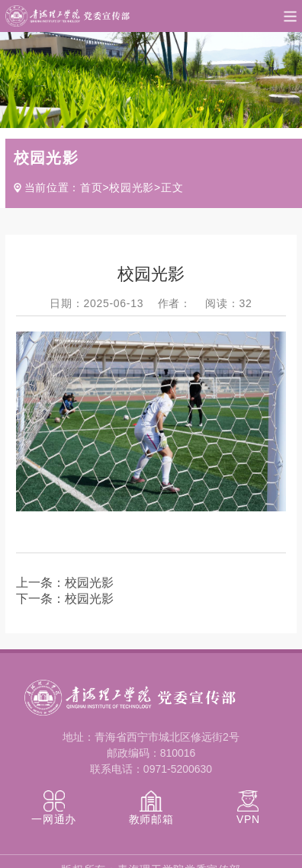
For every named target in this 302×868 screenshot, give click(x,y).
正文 (172, 187)
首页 (91, 187)
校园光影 (132, 187)
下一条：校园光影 (65, 599)
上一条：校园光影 (65, 583)
